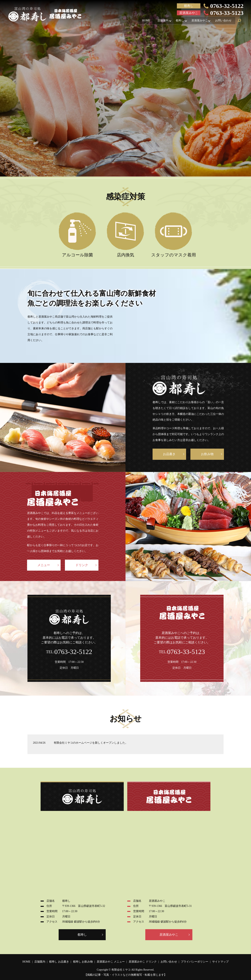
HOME (142, 21)
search (239, 21)
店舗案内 (160, 21)
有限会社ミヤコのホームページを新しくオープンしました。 (91, 743)
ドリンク (82, 565)
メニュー (44, 565)
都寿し (178, 21)
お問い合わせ (223, 21)
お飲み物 (207, 454)
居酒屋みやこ (198, 21)
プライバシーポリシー (195, 962)
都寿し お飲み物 (83, 962)
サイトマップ (220, 962)
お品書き (169, 454)
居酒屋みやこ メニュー (111, 962)
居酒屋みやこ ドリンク (143, 962)
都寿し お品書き (59, 962)
